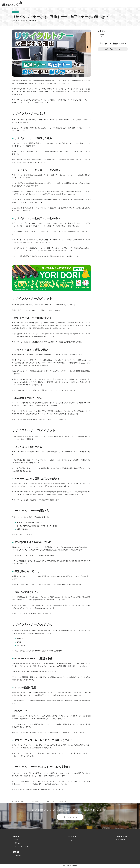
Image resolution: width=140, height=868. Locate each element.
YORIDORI (18, 856)
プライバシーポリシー (22, 846)
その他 (101, 35)
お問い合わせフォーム (113, 49)
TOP (16, 840)
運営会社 (18, 843)
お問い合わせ (120, 840)
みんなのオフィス (17, 802)
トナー (15, 12)
